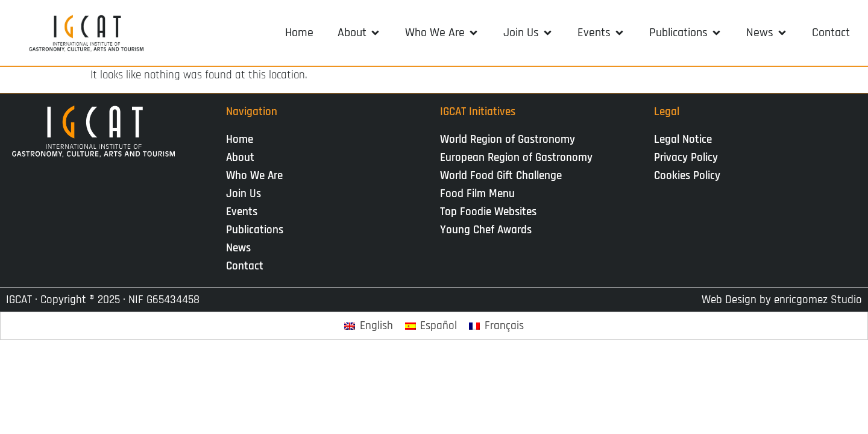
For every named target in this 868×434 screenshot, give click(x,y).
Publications (258, 230)
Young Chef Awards (486, 230)
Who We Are (257, 176)
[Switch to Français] (496, 326)
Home (240, 140)
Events (245, 212)
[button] (359, 33)
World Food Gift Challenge (501, 176)
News (241, 248)
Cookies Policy (687, 176)
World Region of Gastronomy (508, 140)
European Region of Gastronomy (516, 158)
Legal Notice (683, 140)
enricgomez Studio (818, 300)
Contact (245, 266)
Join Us (247, 194)
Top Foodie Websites (488, 212)
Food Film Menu (477, 194)
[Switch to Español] (431, 326)
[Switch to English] (369, 326)
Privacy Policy (686, 158)
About (243, 158)
